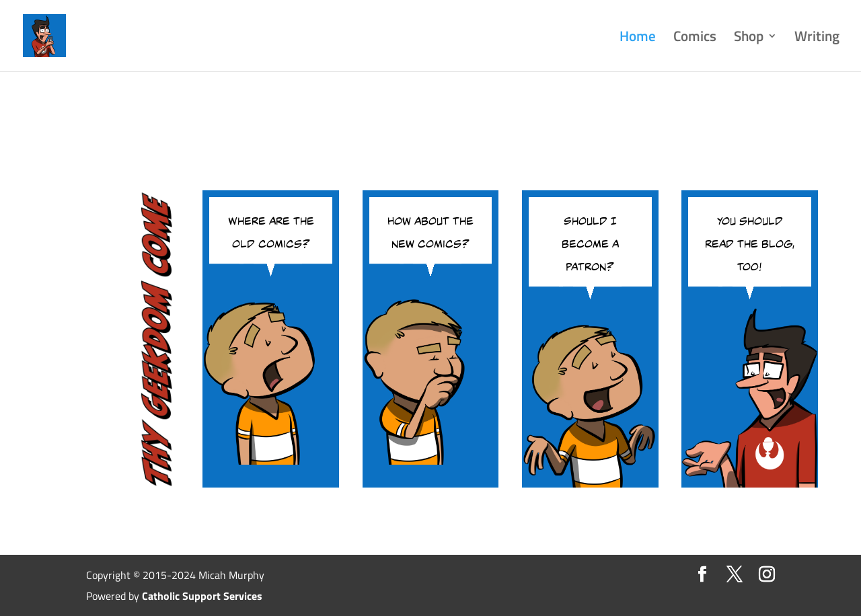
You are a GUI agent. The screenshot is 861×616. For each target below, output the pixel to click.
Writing (817, 39)
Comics (695, 39)
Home (638, 39)
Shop (749, 39)
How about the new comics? (430, 230)
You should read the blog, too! (750, 241)
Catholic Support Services (202, 596)
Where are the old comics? (271, 230)
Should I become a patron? (590, 241)
